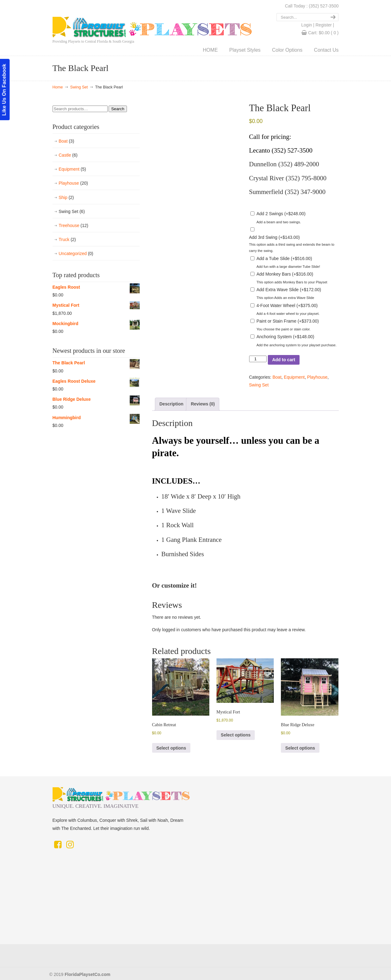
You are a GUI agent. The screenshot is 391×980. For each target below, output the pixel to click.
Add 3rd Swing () (275, 237)
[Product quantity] (258, 359)
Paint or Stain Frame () (287, 321)
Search (118, 109)
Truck (67, 240)
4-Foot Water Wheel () (287, 305)
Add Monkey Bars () (285, 274)
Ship (66, 198)
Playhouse (317, 377)
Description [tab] (172, 404)
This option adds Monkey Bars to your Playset (292, 282)
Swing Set (79, 87)
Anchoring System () (285, 337)
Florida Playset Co (193, 20)
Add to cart (284, 360)
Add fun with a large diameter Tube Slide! (288, 267)
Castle (68, 155)
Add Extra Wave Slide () (289, 290)
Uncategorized (76, 254)
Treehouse (74, 226)
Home (58, 87)
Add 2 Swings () (281, 214)
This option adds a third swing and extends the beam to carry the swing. (292, 248)
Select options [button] (171, 748)
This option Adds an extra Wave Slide (285, 298)
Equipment (294, 377)
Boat (277, 377)
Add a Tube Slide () (284, 258)
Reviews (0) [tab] (203, 404)
